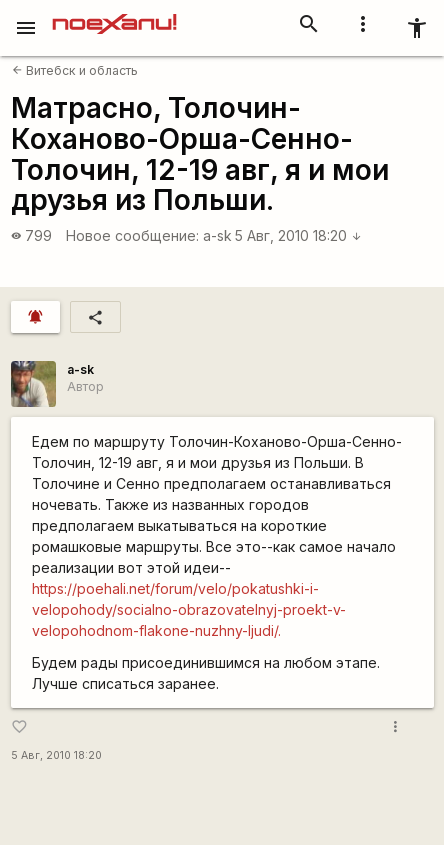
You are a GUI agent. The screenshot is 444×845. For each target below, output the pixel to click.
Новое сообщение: (132, 235)
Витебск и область (75, 70)
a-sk (217, 235)
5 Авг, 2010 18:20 (298, 235)
